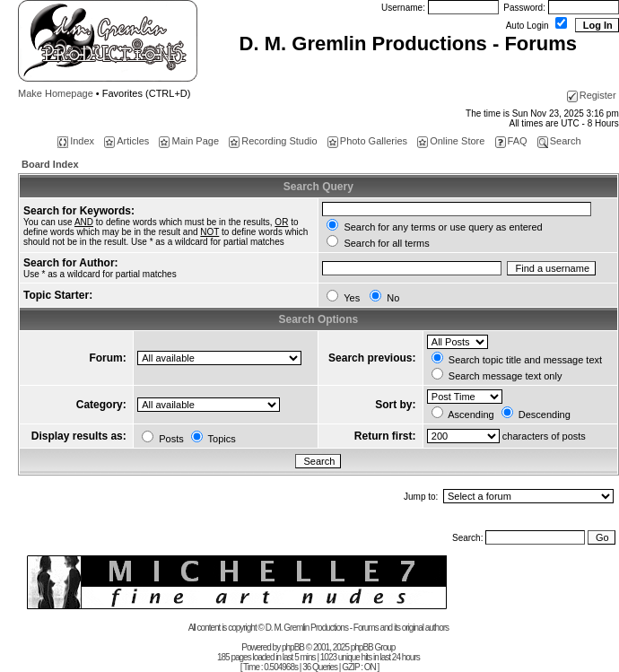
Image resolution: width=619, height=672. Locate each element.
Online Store (451, 141)
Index (76, 141)
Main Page (189, 141)
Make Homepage (56, 93)
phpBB (293, 647)
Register (592, 95)
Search (559, 141)
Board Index (50, 164)
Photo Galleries (367, 141)
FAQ (511, 141)
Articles (126, 141)
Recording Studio (273, 141)
